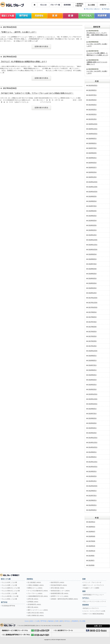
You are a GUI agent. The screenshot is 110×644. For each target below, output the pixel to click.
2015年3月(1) (92, 428)
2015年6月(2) (92, 418)
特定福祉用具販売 (59, 585)
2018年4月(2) (92, 278)
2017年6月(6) (92, 327)
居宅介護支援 (57, 588)
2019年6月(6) (92, 211)
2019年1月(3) (92, 235)
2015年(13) (92, 551)
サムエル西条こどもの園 (9, 599)
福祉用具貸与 (57, 582)
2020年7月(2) (92, 148)
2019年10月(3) (93, 192)
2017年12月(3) (93, 298)
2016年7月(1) (92, 365)
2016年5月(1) (92, 375)
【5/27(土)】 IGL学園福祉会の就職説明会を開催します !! (23, 62)
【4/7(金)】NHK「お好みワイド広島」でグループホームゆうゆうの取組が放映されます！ (37, 93)
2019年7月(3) (92, 206)
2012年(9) (91, 565)
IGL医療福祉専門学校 (8, 606)
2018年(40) (92, 536)
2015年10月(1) (93, 404)
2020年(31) (92, 527)
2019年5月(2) (92, 216)
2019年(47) (92, 532)
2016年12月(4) (93, 351)
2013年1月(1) (92, 481)
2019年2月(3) (92, 230)
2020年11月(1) (93, 129)
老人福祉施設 (34, 582)
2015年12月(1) (93, 394)
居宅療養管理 (34, 604)
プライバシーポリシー (92, 9)
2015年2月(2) (92, 433)
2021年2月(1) (92, 114)
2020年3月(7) (92, 167)
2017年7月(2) (92, 322)
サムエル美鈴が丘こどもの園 (11, 591)
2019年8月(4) (92, 201)
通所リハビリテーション (38, 610)
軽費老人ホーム (35, 588)
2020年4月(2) (92, 163)
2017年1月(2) (92, 346)
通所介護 (33, 607)
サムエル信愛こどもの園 (9, 585)
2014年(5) (91, 556)
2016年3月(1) (92, 385)
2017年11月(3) (93, 303)
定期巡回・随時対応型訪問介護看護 (64, 599)
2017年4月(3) (92, 332)
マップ (106, 9)
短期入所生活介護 (36, 613)
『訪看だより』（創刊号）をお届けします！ (18, 32)
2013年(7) (91, 560)
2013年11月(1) (93, 462)
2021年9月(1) (92, 90)
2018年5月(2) (92, 274)
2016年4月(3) (92, 380)
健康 (61, 621)
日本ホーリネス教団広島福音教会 (94, 614)
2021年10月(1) (93, 85)
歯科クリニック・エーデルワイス (94, 585)
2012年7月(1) (92, 496)
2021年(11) (92, 522)
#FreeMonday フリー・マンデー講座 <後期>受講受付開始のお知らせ (97, 35)
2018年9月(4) (92, 254)
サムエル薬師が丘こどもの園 (11, 588)
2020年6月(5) (92, 153)
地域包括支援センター (60, 591)
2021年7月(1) (92, 95)
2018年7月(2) (92, 264)
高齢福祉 (51, 621)
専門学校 (43, 621)
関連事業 (75, 621)
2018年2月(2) (92, 288)
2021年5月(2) (92, 100)
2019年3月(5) (92, 225)
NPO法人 (67, 621)
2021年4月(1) (92, 105)
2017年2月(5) (92, 341)
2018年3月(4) (92, 283)
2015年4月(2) (92, 423)
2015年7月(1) (92, 414)
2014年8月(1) (92, 452)
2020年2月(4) (92, 172)
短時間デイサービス (59, 596)
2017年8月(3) (92, 317)
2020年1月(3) (92, 177)
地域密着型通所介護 (59, 593)
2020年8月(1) (92, 143)
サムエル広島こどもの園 (9, 593)
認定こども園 (35, 621)
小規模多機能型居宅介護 (38, 596)
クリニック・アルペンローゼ (92, 582)
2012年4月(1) (92, 510)
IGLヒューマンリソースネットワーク (95, 601)
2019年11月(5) (93, 187)
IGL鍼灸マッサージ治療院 (91, 588)
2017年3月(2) (92, 336)
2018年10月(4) (93, 250)
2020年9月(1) (92, 139)
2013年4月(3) (92, 476)
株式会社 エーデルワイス (91, 608)
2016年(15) (92, 546)
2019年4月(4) (92, 221)
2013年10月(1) (93, 467)
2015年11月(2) (93, 399)
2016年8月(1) (92, 360)
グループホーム (35, 593)
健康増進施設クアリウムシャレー (94, 595)
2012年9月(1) (92, 491)
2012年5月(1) (92, 505)
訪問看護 (33, 602)
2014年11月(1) (93, 443)
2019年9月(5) (92, 196)
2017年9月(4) (92, 312)
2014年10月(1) (93, 447)
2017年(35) (92, 541)
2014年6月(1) (92, 457)
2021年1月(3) (92, 119)
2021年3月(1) (92, 110)
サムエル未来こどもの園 (9, 582)
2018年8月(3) (92, 259)
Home (27, 621)
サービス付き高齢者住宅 (38, 591)
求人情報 (82, 621)
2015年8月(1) (92, 409)
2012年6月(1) (92, 500)
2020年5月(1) (92, 158)
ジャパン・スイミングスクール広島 (94, 611)
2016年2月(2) (92, 389)
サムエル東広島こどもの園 (10, 596)
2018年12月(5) (93, 240)
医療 (57, 621)
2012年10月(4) (93, 486)
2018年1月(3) (92, 293)
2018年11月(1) (93, 245)
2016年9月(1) (92, 356)
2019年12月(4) (93, 182)
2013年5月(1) (92, 471)
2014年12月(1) (93, 438)
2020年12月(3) (93, 124)
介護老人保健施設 (36, 585)
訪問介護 (33, 599)
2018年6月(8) (92, 269)
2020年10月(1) (93, 134)
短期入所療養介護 (36, 616)
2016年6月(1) (92, 370)
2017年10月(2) (93, 307)
